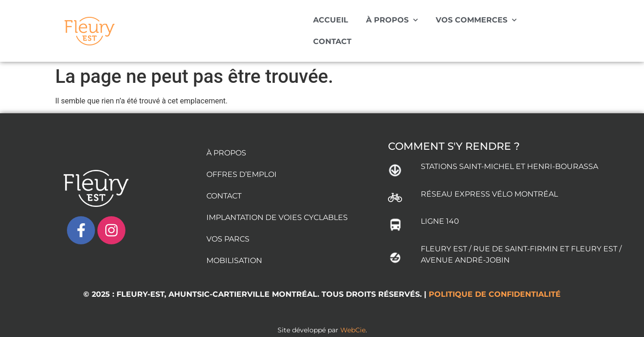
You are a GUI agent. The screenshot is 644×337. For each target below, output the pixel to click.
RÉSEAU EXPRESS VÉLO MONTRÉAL (489, 179)
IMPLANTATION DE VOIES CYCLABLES (277, 203)
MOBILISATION (234, 246)
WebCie (353, 315)
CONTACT (332, 41)
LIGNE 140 (440, 207)
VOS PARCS (228, 224)
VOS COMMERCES (476, 20)
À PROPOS (392, 20)
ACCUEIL (331, 20)
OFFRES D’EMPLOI (241, 160)
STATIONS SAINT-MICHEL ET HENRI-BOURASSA (509, 152)
